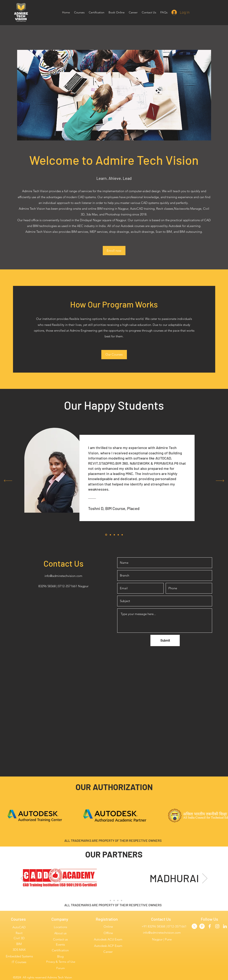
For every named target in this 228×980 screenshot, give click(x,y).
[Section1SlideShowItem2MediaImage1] (110, 535)
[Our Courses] (114, 355)
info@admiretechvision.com (63, 576)
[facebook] (210, 926)
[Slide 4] (118, 900)
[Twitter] (194, 926)
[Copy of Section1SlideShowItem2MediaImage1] (114, 535)
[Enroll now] (114, 251)
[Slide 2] (110, 900)
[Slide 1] (107, 900)
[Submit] (165, 640)
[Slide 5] (122, 900)
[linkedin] (225, 926)
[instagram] (217, 926)
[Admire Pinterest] (202, 926)
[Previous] (8, 481)
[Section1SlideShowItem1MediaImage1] (106, 535)
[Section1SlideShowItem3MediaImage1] (122, 535)
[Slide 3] (114, 900)
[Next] (220, 481)
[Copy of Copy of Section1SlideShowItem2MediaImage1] (118, 535)
